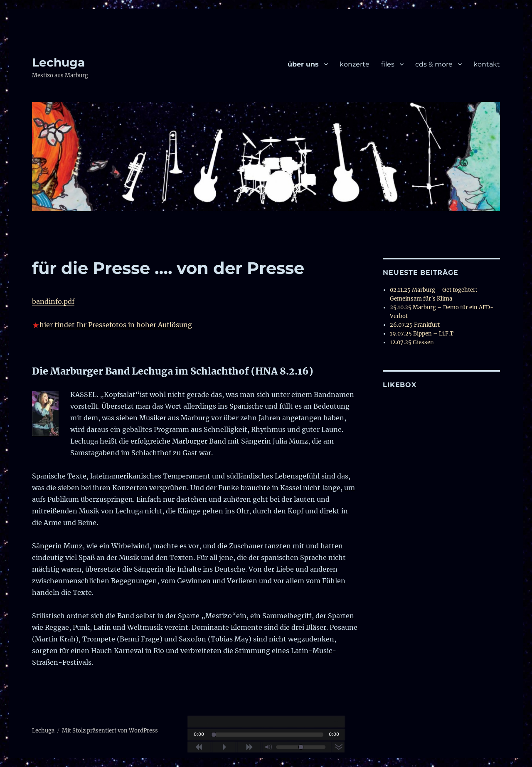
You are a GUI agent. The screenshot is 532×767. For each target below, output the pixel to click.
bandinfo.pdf (53, 301)
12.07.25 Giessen (412, 342)
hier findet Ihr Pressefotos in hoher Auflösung (116, 325)
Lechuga (58, 62)
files (388, 64)
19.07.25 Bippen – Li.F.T (422, 334)
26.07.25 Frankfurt (415, 325)
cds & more (434, 64)
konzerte (355, 64)
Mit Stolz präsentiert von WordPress (110, 731)
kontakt (487, 64)
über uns (303, 64)
